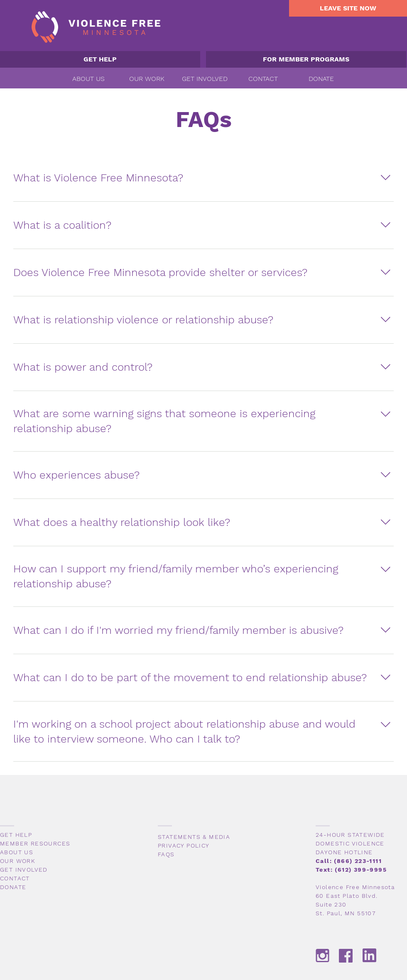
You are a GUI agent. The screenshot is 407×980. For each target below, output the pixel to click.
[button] (88, 79)
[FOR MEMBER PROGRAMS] (306, 59)
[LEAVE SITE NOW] (348, 8)
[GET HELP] (100, 59)
